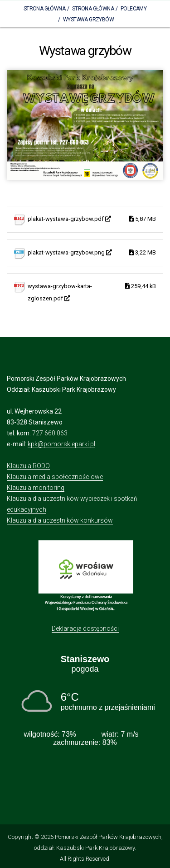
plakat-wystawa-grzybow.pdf (92, 219)
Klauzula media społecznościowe (55, 477)
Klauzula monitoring (36, 488)
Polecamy (134, 9)
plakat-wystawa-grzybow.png (92, 253)
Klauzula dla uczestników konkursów (60, 520)
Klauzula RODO (28, 466)
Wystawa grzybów (88, 20)
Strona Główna (44, 9)
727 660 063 (50, 433)
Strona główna (93, 9)
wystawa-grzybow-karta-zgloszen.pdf (92, 291)
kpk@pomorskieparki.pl (61, 444)
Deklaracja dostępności (85, 629)
